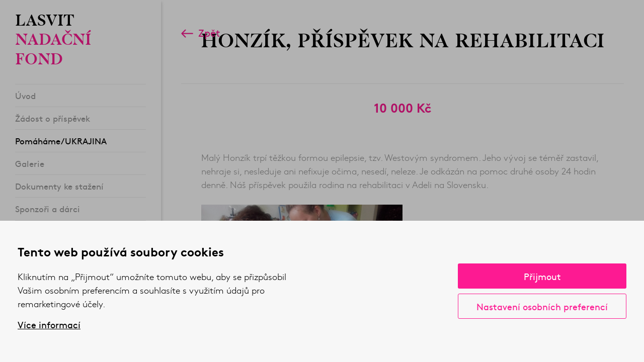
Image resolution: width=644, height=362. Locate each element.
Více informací (49, 325)
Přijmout (542, 276)
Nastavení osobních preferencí (542, 306)
